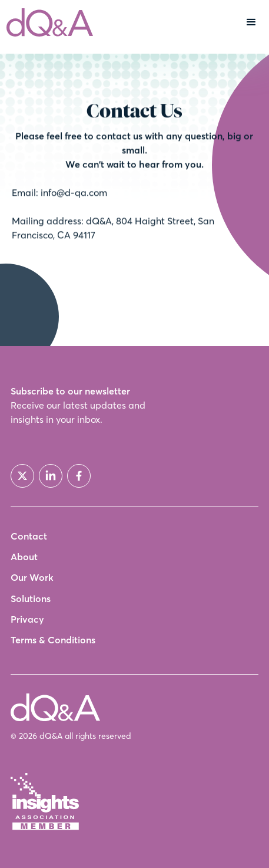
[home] (47, 22)
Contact (29, 536)
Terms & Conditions (53, 640)
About (24, 557)
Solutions (31, 599)
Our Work (32, 578)
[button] (251, 22)
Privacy (27, 619)
